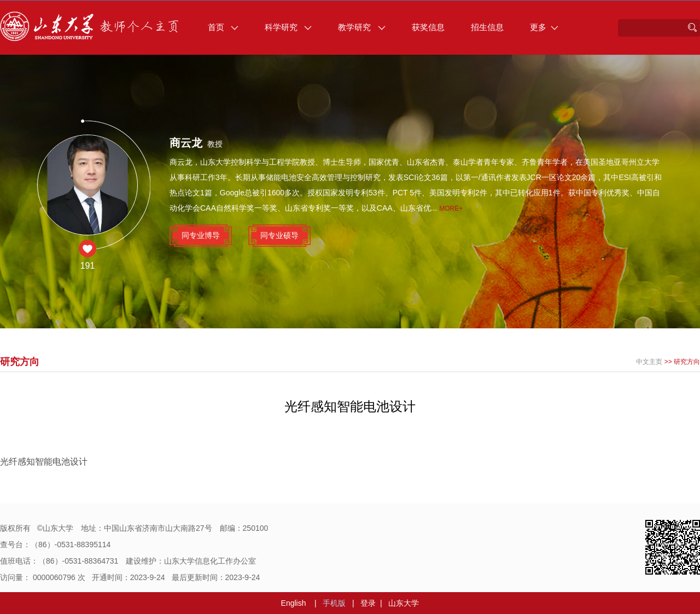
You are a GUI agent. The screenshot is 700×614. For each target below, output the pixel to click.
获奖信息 (428, 27)
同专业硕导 (279, 235)
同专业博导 (201, 235)
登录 (368, 603)
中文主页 (649, 362)
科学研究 (288, 27)
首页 (223, 27)
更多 (544, 27)
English (294, 603)
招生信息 (487, 27)
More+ (451, 208)
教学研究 (361, 27)
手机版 (334, 603)
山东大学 (404, 603)
